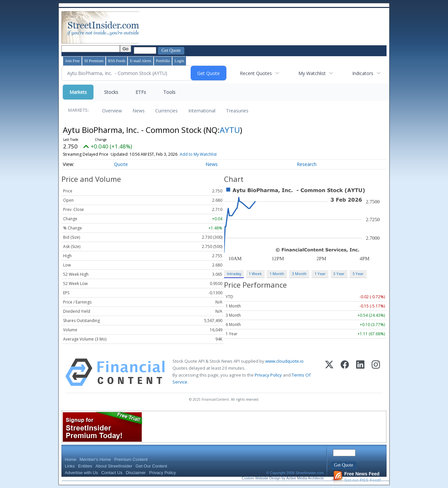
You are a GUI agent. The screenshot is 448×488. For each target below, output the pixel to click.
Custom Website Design (261, 478)
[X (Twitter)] (329, 372)
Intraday (234, 274)
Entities (85, 466)
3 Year (339, 274)
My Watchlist (312, 73)
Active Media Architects (305, 478)
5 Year (358, 274)
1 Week (255, 274)
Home (71, 459)
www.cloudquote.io (284, 361)
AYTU (230, 130)
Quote (121, 164)
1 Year (320, 274)
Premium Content (131, 459)
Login (179, 61)
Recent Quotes (256, 73)
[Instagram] (376, 372)
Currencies (167, 111)
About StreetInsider (114, 466)
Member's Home (95, 459)
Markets (78, 92)
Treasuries (237, 111)
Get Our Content (151, 466)
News (139, 111)
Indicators (363, 73)
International (202, 111)
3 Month (299, 274)
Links (70, 466)
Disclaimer (136, 473)
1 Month (277, 274)
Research (307, 164)
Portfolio (163, 61)
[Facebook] (345, 372)
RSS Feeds (117, 61)
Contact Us (112, 473)
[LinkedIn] (360, 372)
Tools (169, 92)
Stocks (111, 92)
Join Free (72, 61)
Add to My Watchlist (198, 154)
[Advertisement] (261, 27)
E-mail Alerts (140, 61)
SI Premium (94, 61)
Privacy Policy (268, 375)
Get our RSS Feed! (357, 477)
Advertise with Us (81, 473)
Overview (112, 111)
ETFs (141, 92)
